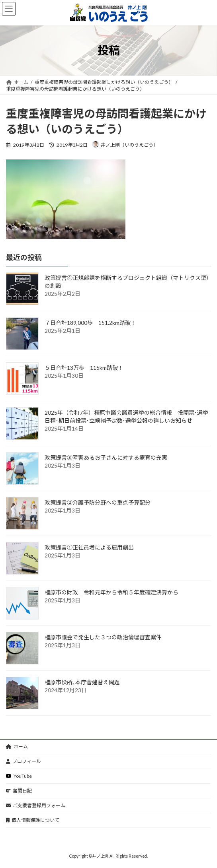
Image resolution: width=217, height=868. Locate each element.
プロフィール (23, 761)
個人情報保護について (33, 820)
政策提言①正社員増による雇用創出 (89, 548)
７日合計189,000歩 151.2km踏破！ (90, 323)
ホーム (17, 747)
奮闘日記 (19, 791)
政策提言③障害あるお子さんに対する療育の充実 (106, 458)
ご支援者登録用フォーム (36, 805)
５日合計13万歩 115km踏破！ (84, 368)
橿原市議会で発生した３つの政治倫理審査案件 (103, 638)
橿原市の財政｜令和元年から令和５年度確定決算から (111, 593)
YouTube (19, 776)
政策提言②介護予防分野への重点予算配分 (98, 503)
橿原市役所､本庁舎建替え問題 (82, 683)
